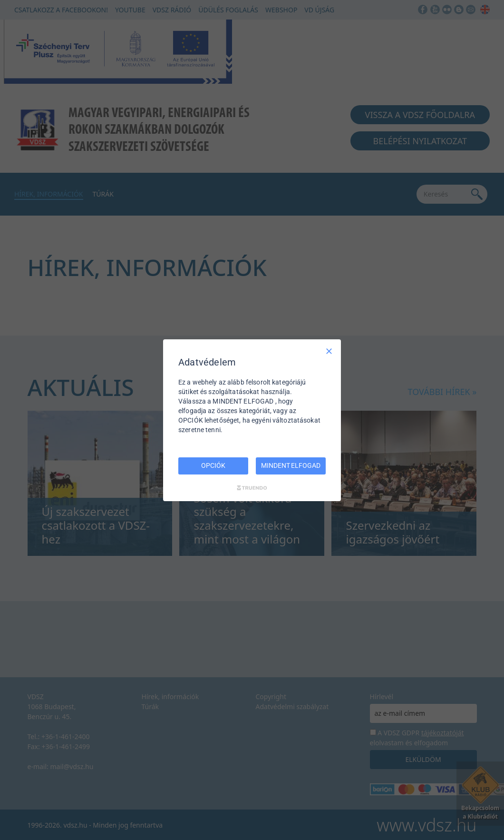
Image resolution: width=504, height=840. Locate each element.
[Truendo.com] (252, 488)
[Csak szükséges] (329, 351)
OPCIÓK (213, 465)
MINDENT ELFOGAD (291, 465)
